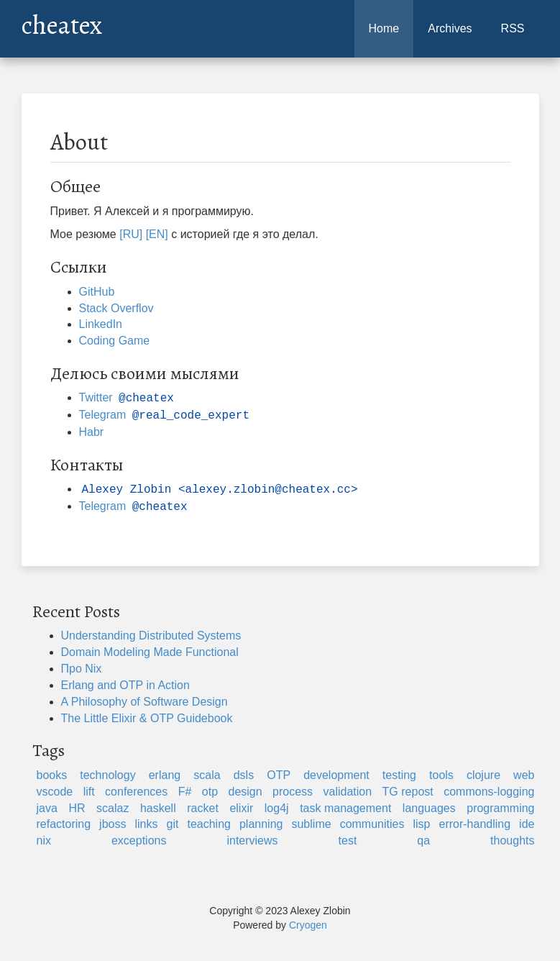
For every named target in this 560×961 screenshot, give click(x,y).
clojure (483, 775)
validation (348, 792)
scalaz (113, 808)
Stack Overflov (116, 308)
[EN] (157, 234)
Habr (92, 432)
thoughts (512, 841)
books (52, 775)
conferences (136, 792)
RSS (513, 28)
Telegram (166, 415)
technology (107, 775)
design (245, 792)
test (348, 841)
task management (345, 808)
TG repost (408, 792)
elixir (241, 808)
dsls (244, 775)
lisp (421, 824)
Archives (450, 28)
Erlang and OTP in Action (125, 685)
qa (423, 841)
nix (44, 841)
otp (210, 792)
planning (261, 824)
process (293, 792)
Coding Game (115, 341)
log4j (277, 808)
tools (441, 775)
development (336, 775)
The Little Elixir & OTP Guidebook (147, 718)
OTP (279, 775)
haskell (158, 808)
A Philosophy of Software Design (144, 702)
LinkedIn (101, 324)
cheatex (62, 22)
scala (207, 775)
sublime (311, 824)
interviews (252, 841)
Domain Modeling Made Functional (150, 652)
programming (500, 808)
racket (203, 808)
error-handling (474, 824)
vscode (55, 792)
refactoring (64, 824)
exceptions (139, 841)
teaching (209, 824)
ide (527, 824)
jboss (113, 824)
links (146, 824)
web (524, 775)
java (47, 808)
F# (185, 792)
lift (89, 792)
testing (399, 775)
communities (372, 824)
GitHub (97, 292)
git (173, 824)
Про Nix (82, 669)
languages (429, 808)
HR (77, 808)
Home (384, 28)
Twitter (128, 397)
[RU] (131, 234)
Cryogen (308, 925)
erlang (165, 775)
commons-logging (489, 792)
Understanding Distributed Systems (151, 636)
